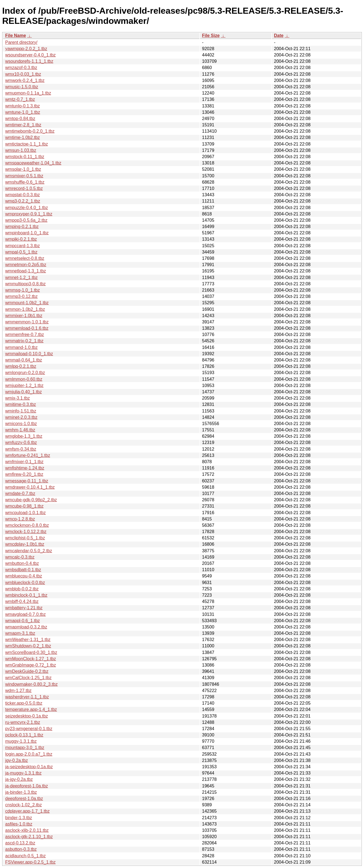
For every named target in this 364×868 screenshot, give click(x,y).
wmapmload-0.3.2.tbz (26, 627)
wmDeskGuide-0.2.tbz (27, 671)
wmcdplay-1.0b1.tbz (25, 544)
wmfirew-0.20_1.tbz (24, 474)
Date (279, 35)
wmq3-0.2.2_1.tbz (23, 201)
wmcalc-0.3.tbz (20, 557)
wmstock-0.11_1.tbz (25, 157)
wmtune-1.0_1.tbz (23, 112)
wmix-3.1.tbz (18, 398)
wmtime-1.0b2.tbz (22, 137)
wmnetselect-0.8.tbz (25, 258)
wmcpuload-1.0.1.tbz (26, 513)
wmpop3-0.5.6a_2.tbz (26, 220)
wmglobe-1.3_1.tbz (24, 436)
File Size (211, 35)
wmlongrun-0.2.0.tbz (25, 373)
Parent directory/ (21, 42)
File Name (16, 35)
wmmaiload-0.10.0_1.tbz (29, 354)
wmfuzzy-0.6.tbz (21, 442)
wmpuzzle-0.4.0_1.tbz (27, 208)
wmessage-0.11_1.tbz (27, 481)
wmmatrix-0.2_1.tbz (24, 341)
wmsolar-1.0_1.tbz (23, 169)
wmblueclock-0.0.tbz (25, 583)
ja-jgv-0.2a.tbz (19, 779)
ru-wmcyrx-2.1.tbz (23, 722)
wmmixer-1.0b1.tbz (24, 316)
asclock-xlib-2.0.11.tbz (27, 830)
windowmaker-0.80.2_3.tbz (31, 684)
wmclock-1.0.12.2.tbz (26, 532)
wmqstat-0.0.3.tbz (22, 195)
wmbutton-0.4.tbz (22, 563)
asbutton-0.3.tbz (21, 849)
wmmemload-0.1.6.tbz (27, 328)
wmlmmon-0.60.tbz (24, 379)
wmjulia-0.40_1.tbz (23, 392)
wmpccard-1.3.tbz (22, 246)
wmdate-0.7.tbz (20, 493)
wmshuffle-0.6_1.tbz (25, 182)
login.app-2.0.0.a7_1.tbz (29, 754)
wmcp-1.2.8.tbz (20, 519)
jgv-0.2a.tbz (17, 760)
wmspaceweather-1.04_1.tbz (33, 163)
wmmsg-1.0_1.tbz (22, 290)
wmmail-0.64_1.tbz (24, 360)
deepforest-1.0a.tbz (24, 799)
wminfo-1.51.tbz (21, 411)
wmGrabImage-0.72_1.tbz (31, 665)
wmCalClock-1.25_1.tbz (28, 678)
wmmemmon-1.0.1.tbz (27, 322)
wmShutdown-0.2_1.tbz (28, 646)
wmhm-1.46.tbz (20, 430)
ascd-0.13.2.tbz (20, 843)
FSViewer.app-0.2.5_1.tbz (30, 862)
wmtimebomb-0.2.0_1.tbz (30, 131)
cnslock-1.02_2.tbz (23, 805)
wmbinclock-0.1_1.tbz (26, 595)
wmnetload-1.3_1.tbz (26, 271)
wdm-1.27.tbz (18, 691)
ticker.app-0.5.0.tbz (24, 703)
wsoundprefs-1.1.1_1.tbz (29, 61)
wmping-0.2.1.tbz (22, 227)
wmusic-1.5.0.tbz (22, 87)
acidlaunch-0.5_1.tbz (26, 856)
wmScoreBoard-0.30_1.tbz (31, 652)
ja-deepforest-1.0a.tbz (27, 786)
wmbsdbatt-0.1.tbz (23, 570)
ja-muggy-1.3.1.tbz (23, 773)
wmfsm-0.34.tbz (21, 449)
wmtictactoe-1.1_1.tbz (27, 144)
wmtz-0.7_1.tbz (20, 99)
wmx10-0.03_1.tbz (23, 74)
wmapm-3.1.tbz (20, 633)
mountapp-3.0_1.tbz (25, 748)
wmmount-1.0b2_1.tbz (27, 303)
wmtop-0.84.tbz (20, 119)
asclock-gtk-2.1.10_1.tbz (29, 837)
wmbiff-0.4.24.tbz (22, 601)
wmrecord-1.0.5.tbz (24, 188)
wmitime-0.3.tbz (21, 404)
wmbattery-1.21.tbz (24, 608)
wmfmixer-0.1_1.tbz (24, 462)
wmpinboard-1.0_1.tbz (27, 233)
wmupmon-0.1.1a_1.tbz (28, 93)
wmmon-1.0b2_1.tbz (25, 309)
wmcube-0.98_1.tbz (24, 506)
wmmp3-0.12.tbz (21, 296)
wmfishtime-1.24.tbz (25, 468)
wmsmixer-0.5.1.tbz (24, 176)
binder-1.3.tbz (19, 818)
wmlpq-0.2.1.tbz (21, 366)
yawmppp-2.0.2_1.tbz (26, 49)
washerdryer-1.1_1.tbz (27, 697)
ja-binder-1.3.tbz (21, 792)
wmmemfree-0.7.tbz (25, 335)
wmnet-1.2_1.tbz (21, 278)
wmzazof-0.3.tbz (21, 68)
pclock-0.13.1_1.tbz (24, 735)
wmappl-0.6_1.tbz (22, 621)
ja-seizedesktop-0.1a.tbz (29, 767)
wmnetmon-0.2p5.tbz (26, 265)
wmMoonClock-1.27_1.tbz (31, 659)
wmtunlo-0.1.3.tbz (22, 106)
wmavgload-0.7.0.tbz (26, 614)
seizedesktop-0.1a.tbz (27, 716)
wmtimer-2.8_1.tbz (23, 125)
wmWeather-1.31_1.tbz (28, 640)
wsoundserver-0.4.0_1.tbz (30, 55)
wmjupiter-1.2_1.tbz (24, 385)
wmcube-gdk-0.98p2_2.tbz (31, 500)
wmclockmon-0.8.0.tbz (27, 525)
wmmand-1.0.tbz (21, 347)
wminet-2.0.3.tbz (21, 417)
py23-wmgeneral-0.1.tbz (29, 729)
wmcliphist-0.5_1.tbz (25, 538)
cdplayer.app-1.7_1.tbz (27, 811)
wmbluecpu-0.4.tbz (24, 576)
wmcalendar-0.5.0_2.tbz (29, 551)
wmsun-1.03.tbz (21, 150)
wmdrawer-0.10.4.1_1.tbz (30, 487)
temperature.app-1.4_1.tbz (31, 709)
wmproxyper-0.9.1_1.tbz (29, 214)
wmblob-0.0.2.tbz (22, 589)
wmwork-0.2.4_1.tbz (25, 80)
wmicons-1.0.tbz (21, 424)
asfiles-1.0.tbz (19, 824)
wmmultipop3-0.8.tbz (26, 284)
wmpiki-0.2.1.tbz (21, 239)
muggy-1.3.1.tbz (21, 741)
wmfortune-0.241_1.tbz (28, 455)
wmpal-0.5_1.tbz (21, 252)
